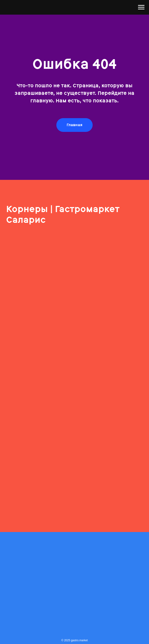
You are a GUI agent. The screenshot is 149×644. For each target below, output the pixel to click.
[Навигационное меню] (141, 7)
